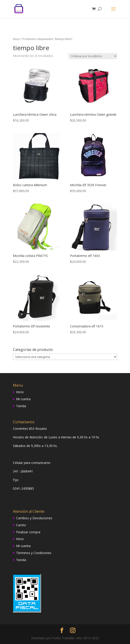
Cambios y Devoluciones (34, 518)
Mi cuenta (23, 399)
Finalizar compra (28, 532)
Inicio (16, 39)
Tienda (21, 406)
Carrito (21, 525)
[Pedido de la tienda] (93, 56)
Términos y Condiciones (34, 553)
